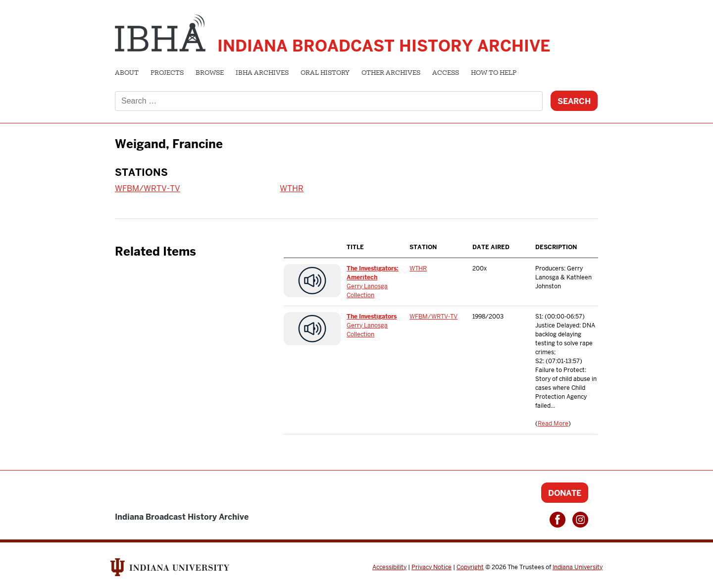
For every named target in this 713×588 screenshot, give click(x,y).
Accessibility (389, 567)
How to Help (494, 73)
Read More (553, 424)
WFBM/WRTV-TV (148, 188)
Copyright (470, 567)
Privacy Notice (432, 567)
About (127, 73)
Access (446, 73)
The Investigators (372, 317)
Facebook (558, 520)
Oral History (325, 73)
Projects (167, 73)
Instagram (580, 520)
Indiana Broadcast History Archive (384, 46)
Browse (210, 73)
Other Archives (391, 73)
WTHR (292, 188)
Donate (565, 493)
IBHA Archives (262, 73)
